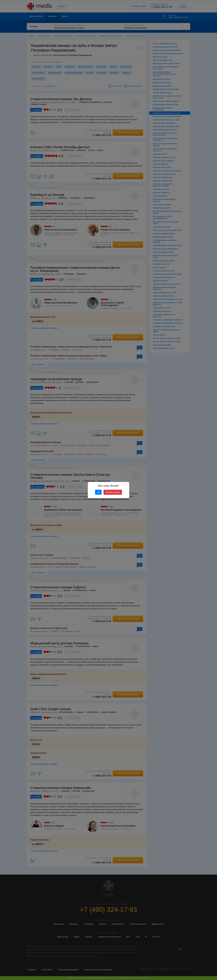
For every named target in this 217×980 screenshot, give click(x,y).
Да (98, 492)
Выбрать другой (113, 492)
